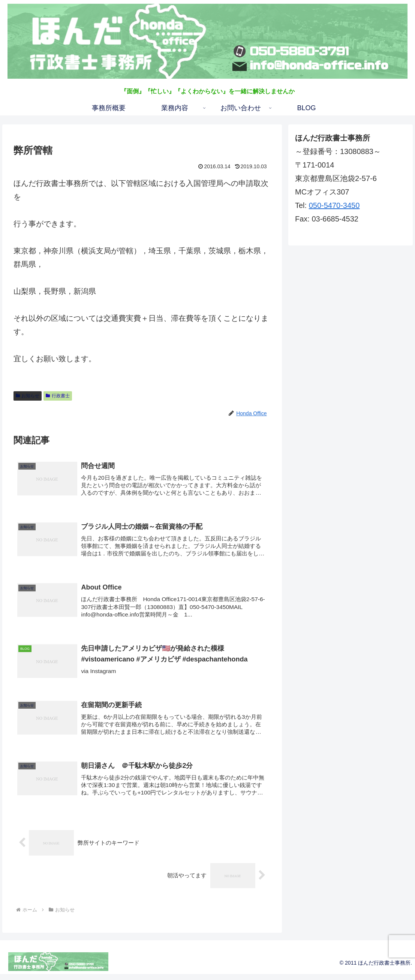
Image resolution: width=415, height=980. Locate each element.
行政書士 (58, 396)
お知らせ (28, 396)
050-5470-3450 (334, 205)
